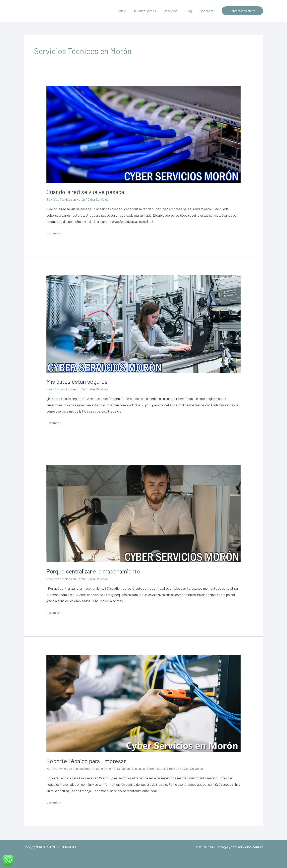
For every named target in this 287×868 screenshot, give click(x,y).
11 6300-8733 (204, 847)
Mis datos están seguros (78, 381)
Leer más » (55, 233)
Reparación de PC (108, 768)
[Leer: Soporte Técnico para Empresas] (143, 703)
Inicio (128, 11)
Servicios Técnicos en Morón (67, 199)
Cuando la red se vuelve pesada (86, 192)
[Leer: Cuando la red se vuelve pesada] (143, 134)
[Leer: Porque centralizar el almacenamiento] (143, 513)
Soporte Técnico (178, 768)
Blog (190, 11)
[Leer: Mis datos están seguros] (143, 323)
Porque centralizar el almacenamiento (95, 571)
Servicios (174, 11)
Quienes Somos (149, 11)
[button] (242, 11)
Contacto (207, 11)
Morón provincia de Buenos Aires (70, 768)
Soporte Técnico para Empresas (87, 761)
